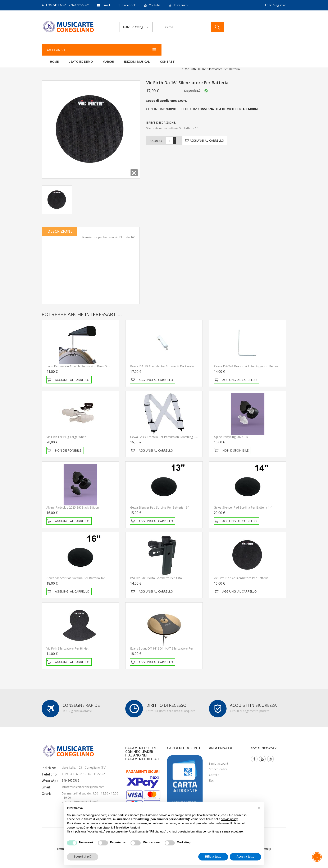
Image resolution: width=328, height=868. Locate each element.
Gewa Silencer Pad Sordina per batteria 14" (243, 502)
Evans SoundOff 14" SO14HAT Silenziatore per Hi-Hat (166, 643)
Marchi (160, 50)
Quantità (156, 135)
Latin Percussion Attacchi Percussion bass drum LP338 (84, 361)
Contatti (220, 50)
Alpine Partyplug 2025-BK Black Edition (73, 502)
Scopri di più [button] (83, 857)
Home (107, 50)
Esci (212, 775)
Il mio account (219, 758)
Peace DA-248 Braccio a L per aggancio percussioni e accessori (257, 361)
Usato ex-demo (133, 50)
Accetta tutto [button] (245, 857)
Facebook (129, 5)
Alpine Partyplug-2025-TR (231, 432)
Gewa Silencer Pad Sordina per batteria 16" (76, 573)
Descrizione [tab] (60, 226)
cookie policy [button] (229, 819)
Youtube (155, 5)
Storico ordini (218, 764)
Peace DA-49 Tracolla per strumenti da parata (162, 361)
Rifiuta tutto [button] (213, 857)
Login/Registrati (276, 5)
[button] (259, 808)
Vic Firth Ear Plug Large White (66, 432)
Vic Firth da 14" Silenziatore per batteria (241, 573)
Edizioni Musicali (189, 50)
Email (106, 5)
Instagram (181, 5)
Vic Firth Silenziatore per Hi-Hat (67, 643)
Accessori (97, 64)
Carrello (214, 770)
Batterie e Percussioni (70, 64)
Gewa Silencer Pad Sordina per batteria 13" (160, 502)
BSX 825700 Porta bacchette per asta (156, 573)
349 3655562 (70, 775)
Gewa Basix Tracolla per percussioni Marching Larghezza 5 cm (173, 432)
